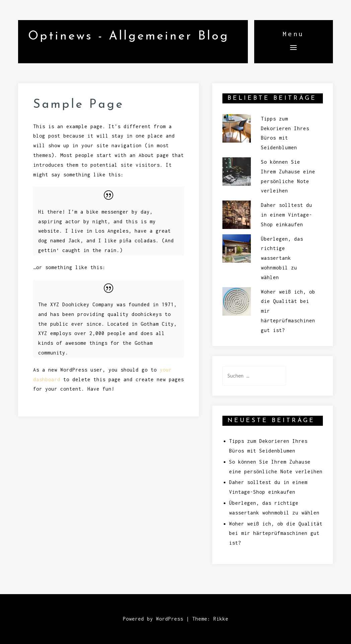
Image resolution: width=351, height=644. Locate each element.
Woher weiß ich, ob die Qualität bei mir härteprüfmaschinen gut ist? (276, 533)
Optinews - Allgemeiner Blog (129, 36)
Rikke (221, 619)
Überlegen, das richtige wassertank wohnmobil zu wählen (282, 258)
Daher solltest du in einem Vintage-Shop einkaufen (287, 215)
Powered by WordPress (153, 619)
